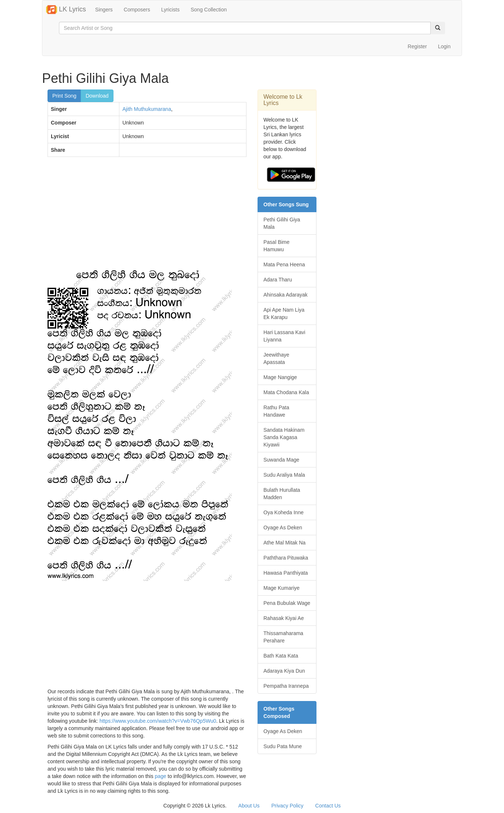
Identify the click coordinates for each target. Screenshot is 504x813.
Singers (104, 10)
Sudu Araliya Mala (284, 475)
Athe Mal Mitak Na (284, 543)
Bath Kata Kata (281, 656)
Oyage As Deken (283, 528)
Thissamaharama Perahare (283, 637)
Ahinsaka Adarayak (286, 295)
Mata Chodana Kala (286, 392)
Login (444, 46)
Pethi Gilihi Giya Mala (282, 223)
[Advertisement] (147, 216)
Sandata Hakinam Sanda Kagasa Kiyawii (284, 437)
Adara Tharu (278, 280)
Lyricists (170, 10)
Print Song (64, 96)
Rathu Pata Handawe (276, 411)
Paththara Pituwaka (286, 558)
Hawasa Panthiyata (286, 573)
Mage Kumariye (281, 588)
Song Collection (209, 10)
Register (417, 46)
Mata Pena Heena (284, 264)
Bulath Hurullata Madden (282, 494)
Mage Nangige (280, 377)
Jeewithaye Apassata (276, 358)
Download (97, 96)
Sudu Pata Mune (283, 746)
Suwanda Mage (281, 460)
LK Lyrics (66, 10)
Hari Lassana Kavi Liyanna (284, 336)
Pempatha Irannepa (286, 686)
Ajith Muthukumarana (147, 109)
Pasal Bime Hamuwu (276, 246)
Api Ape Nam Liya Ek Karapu (284, 313)
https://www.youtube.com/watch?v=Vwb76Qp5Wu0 (158, 721)
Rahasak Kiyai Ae (284, 618)
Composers (137, 10)
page (160, 776)
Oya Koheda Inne (283, 512)
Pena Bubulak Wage (287, 603)
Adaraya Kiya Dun (284, 671)
